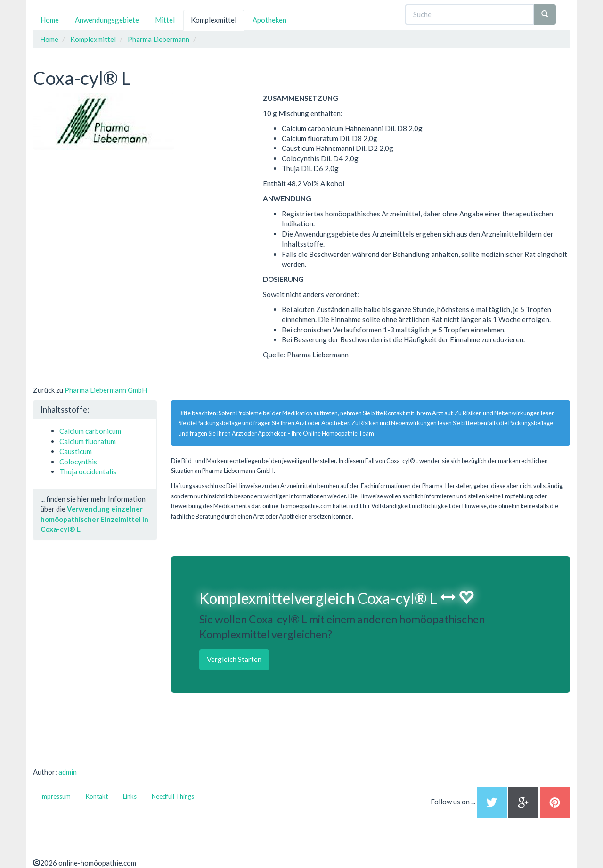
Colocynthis (78, 462)
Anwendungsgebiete (107, 20)
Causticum (76, 451)
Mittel (165, 20)
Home (50, 20)
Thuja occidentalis (88, 471)
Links (130, 796)
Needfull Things (173, 796)
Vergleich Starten (234, 659)
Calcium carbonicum (90, 431)
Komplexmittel (214, 20)
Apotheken (269, 20)
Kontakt (97, 796)
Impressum (55, 796)
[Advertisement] (104, 209)
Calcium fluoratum (88, 441)
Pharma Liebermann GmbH (106, 390)
